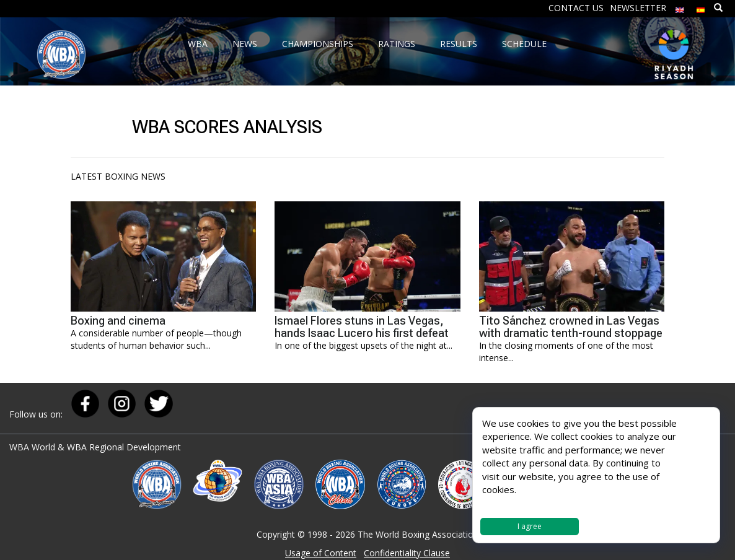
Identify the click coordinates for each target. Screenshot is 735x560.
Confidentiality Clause (407, 553)
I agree (530, 526)
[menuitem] (680, 7)
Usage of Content (321, 553)
